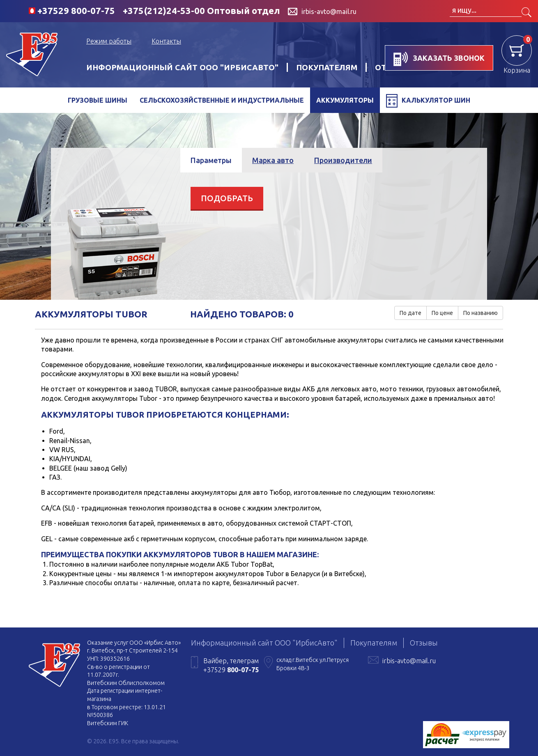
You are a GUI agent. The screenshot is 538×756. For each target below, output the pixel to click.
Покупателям (327, 67)
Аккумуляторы (345, 100)
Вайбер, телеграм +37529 (231, 665)
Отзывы (424, 643)
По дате (410, 313)
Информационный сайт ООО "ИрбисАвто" (182, 67)
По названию (481, 313)
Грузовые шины (98, 100)
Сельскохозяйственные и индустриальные (222, 100)
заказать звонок (439, 59)
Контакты (166, 41)
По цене (442, 313)
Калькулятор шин (428, 101)
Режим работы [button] (109, 41)
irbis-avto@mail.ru (409, 661)
